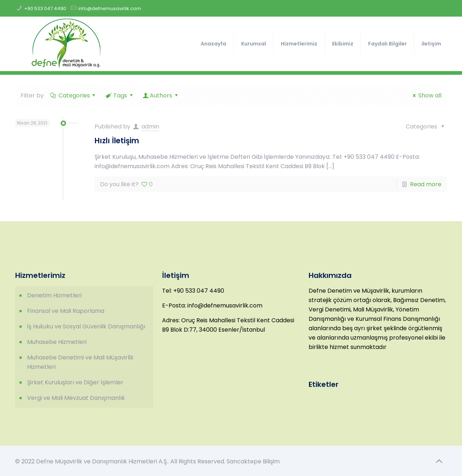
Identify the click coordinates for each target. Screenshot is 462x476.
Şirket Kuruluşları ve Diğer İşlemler (75, 382)
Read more (426, 184)
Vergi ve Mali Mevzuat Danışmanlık (76, 398)
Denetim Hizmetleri (54, 295)
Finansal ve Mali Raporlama (66, 311)
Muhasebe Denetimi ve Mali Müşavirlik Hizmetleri (80, 362)
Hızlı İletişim (117, 141)
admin (150, 126)
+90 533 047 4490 (45, 8)
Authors (161, 95)
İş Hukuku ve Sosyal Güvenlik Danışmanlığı (86, 326)
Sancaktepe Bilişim (253, 461)
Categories (73, 95)
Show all (426, 95)
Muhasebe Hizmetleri (57, 342)
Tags (120, 95)
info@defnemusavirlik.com (110, 8)
